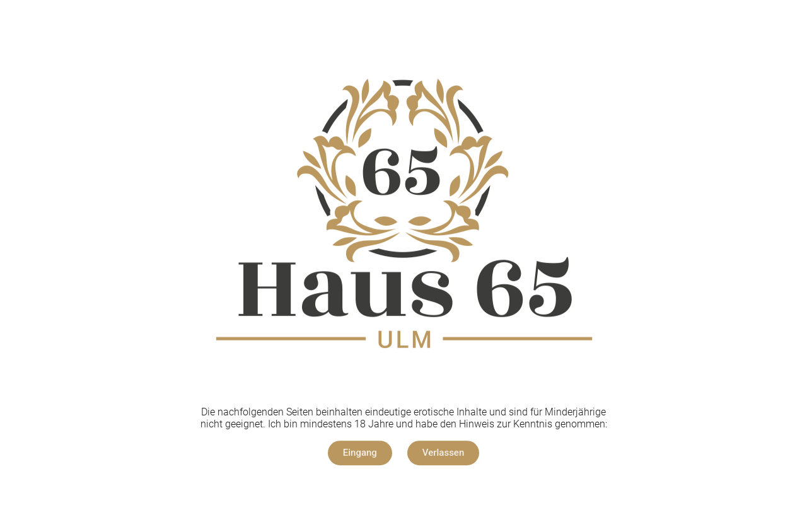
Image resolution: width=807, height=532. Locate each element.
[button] (360, 453)
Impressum (370, 491)
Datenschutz (435, 491)
